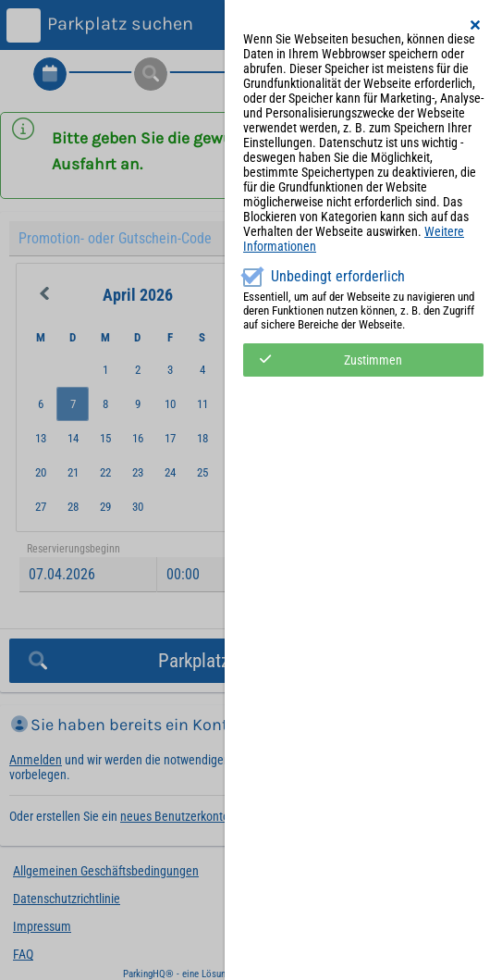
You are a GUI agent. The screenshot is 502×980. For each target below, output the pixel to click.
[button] (476, 25)
